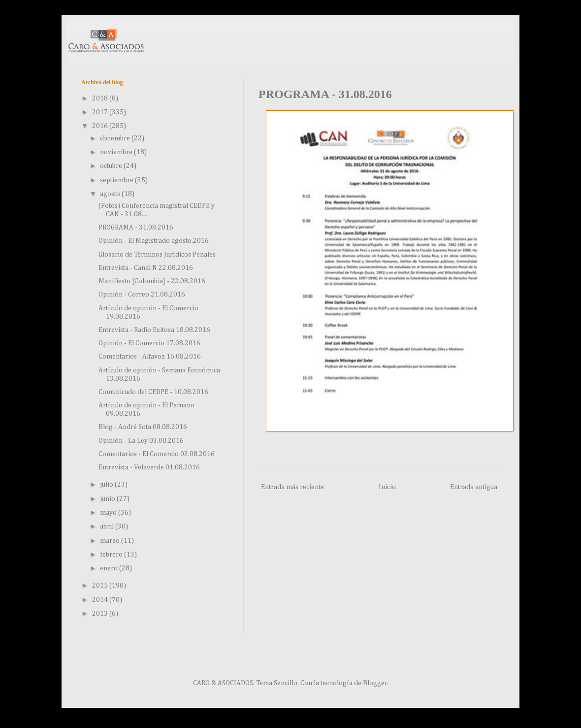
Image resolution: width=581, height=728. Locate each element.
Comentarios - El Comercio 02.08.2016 (157, 454)
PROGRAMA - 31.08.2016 (136, 228)
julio (107, 485)
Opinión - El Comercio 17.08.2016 (149, 343)
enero (110, 568)
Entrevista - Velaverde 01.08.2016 (149, 467)
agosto (111, 194)
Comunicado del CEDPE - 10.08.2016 (153, 392)
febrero (112, 555)
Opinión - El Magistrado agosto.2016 (154, 241)
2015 (101, 586)
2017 (101, 112)
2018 (101, 99)
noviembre (117, 152)
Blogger (375, 683)
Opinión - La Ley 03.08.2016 (141, 441)
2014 (101, 600)
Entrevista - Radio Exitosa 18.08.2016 (154, 330)
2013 (101, 614)
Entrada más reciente (292, 487)
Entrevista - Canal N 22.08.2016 (146, 268)
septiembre (117, 180)
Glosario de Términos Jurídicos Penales (157, 255)
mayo (109, 513)
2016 (101, 126)
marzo (111, 541)
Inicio (387, 487)
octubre (112, 166)
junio (108, 499)
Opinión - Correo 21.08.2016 (142, 295)
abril (108, 527)
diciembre (116, 138)
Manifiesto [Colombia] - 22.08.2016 (152, 281)
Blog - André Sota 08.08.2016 (143, 427)
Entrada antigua (474, 487)
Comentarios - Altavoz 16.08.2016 (150, 357)
